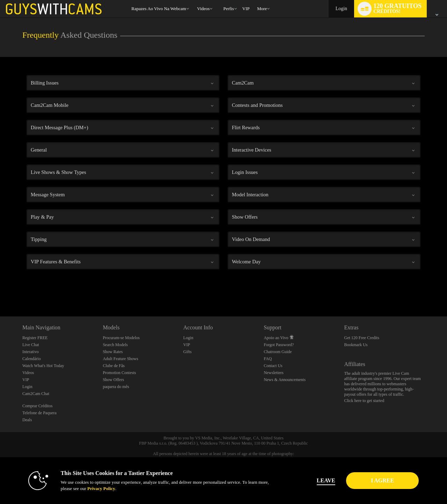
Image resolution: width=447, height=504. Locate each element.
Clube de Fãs (114, 366)
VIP (246, 9)
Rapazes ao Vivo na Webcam (159, 9)
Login (341, 9)
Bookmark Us (356, 345)
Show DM (0, 290)
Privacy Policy (96, 488)
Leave (321, 480)
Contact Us (273, 366)
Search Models (115, 345)
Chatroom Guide (278, 352)
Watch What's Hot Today (43, 366)
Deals (27, 420)
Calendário (32, 359)
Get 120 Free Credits (362, 338)
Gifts (188, 352)
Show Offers (113, 380)
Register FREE (35, 338)
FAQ (268, 359)
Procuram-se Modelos (121, 338)
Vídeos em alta (194, 0)
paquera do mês (116, 387)
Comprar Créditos (37, 406)
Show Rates (113, 352)
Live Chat (31, 345)
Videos (203, 9)
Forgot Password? (279, 345)
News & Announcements (285, 380)
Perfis (228, 9)
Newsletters (274, 373)
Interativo (31, 352)
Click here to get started (364, 401)
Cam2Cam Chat (36, 394)
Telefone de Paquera (39, 413)
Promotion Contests (119, 373)
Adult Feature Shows (120, 359)
